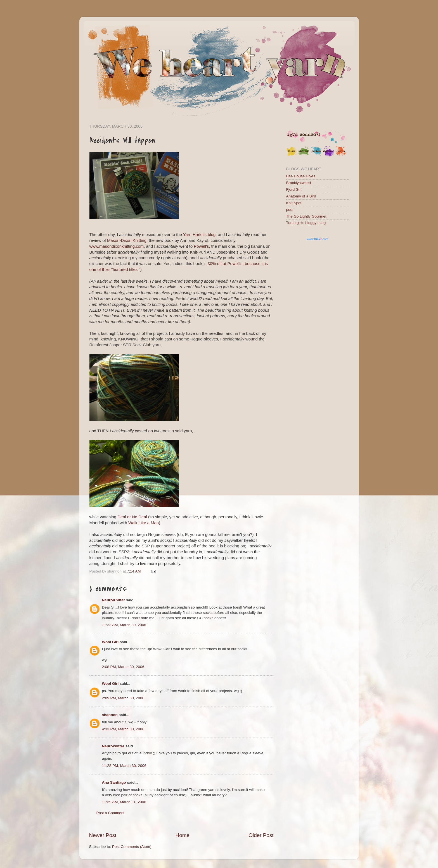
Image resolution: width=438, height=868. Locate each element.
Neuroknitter (113, 746)
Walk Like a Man (144, 523)
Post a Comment (111, 813)
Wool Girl (110, 642)
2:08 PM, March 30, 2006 (123, 667)
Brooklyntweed (299, 183)
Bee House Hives (301, 176)
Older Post (261, 835)
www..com (318, 239)
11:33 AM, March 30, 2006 (124, 625)
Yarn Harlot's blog (199, 235)
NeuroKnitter (114, 600)
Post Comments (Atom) (132, 847)
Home (183, 835)
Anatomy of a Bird (301, 196)
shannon (110, 715)
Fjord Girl (294, 189)
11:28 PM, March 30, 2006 (124, 766)
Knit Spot (294, 203)
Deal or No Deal (133, 517)
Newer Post (103, 835)
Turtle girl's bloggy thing (306, 223)
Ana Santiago (114, 782)
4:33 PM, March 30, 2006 (123, 729)
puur (290, 210)
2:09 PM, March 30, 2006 (123, 698)
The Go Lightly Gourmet (306, 216)
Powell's (201, 246)
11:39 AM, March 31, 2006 (124, 802)
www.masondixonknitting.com (117, 246)
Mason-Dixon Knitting (127, 240)
